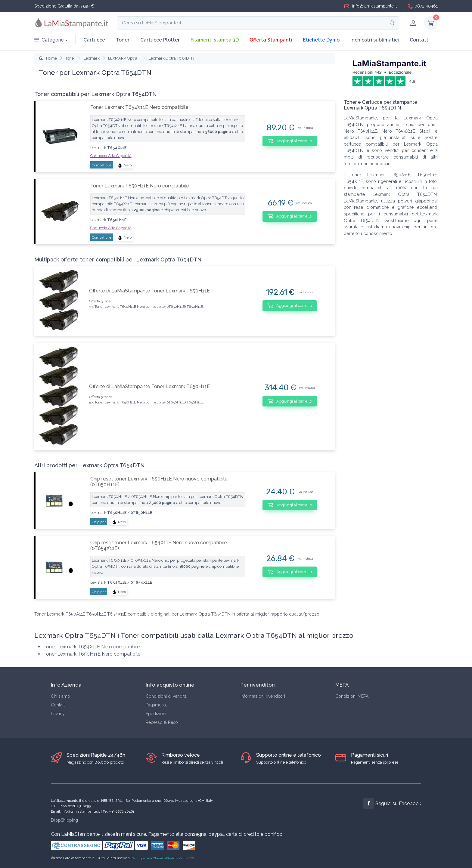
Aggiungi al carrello (290, 141)
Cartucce (94, 40)
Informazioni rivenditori (263, 696)
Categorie (49, 40)
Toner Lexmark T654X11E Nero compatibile (139, 107)
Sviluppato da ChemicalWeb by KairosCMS (163, 858)
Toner (123, 40)
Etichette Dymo (321, 40)
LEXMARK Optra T (124, 58)
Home (48, 58)
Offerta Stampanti (271, 40)
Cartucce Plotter (160, 40)
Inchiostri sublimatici (375, 40)
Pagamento (157, 705)
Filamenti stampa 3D (215, 40)
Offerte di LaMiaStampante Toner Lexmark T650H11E (149, 291)
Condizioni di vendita (166, 696)
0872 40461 (423, 6)
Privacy (58, 714)
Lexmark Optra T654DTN (171, 58)
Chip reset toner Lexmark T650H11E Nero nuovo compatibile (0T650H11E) (159, 482)
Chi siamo (61, 696)
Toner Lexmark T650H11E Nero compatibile (140, 186)
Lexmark (92, 58)
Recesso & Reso (162, 722)
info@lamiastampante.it (371, 6)
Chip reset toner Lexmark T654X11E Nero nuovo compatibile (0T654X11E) (159, 545)
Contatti (420, 40)
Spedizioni (156, 714)
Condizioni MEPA (352, 696)
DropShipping (64, 820)
